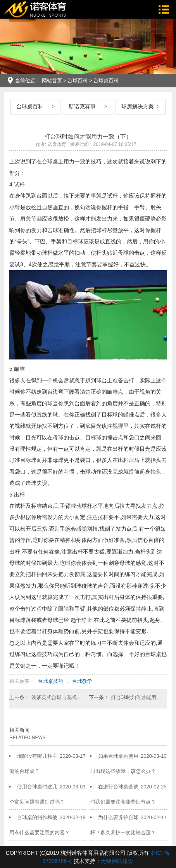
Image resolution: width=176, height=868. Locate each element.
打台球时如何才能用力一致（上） (136, 697)
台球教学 (82, 681)
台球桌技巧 (51, 681)
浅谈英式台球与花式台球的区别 (57, 697)
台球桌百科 (106, 81)
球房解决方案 (138, 106)
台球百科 (78, 81)
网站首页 (52, 81)
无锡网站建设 (117, 861)
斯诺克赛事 (82, 106)
